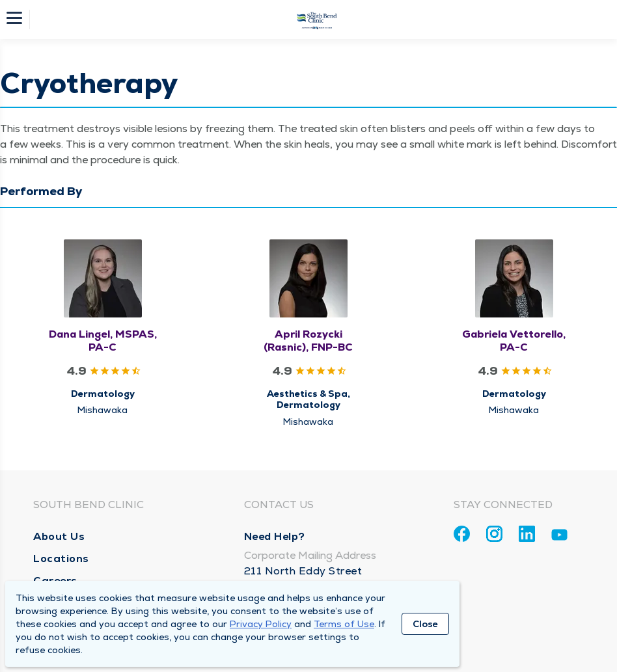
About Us (59, 536)
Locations (61, 558)
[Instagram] (494, 534)
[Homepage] (317, 20)
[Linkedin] (527, 534)
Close (425, 624)
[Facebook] (462, 534)
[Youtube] (559, 537)
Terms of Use (344, 624)
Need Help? (275, 536)
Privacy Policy (261, 624)
